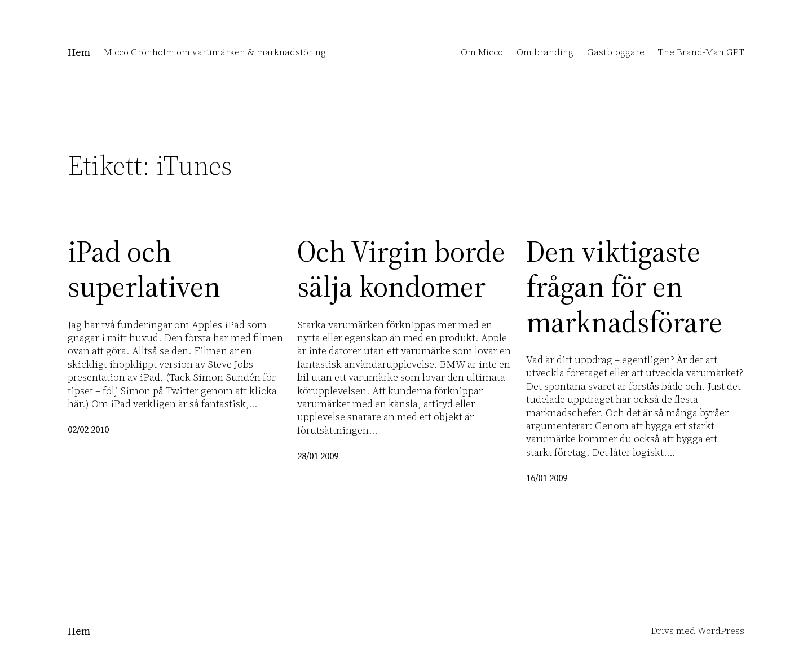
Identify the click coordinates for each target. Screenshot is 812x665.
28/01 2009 (318, 456)
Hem (79, 52)
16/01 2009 (547, 478)
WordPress (721, 631)
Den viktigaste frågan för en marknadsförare (624, 287)
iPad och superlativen (144, 269)
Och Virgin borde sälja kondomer (401, 269)
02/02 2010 (88, 429)
